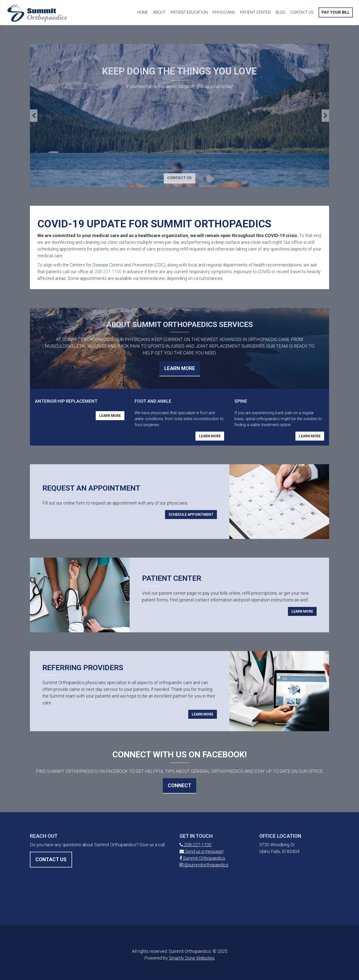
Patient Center (255, 12)
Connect (179, 785)
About (159, 12)
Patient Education (189, 12)
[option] (179, 115)
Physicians (224, 12)
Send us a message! (202, 851)
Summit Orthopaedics (202, 858)
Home (143, 12)
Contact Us (302, 12)
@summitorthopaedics (204, 865)
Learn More (180, 368)
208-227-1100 (108, 272)
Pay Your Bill (336, 12)
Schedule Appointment (191, 515)
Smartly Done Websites (192, 958)
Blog (281, 12)
